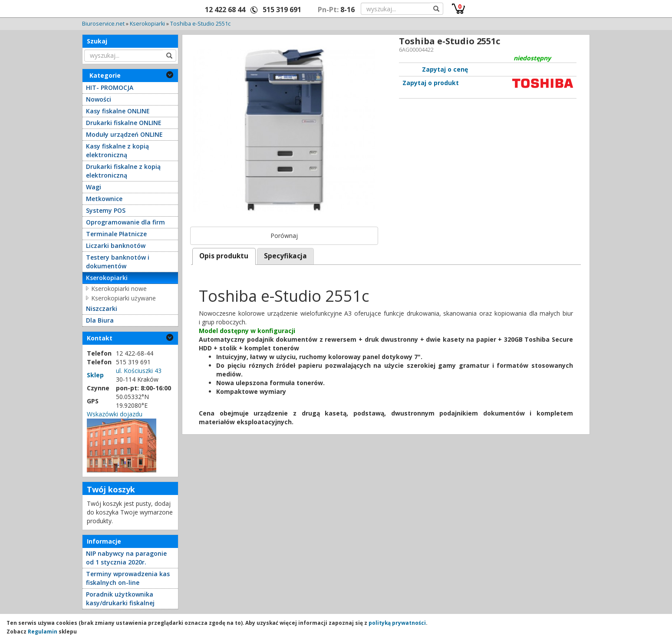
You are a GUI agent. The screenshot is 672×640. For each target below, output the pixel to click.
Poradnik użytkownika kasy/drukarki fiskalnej (120, 599)
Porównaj (284, 236)
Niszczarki (102, 308)
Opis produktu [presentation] (224, 256)
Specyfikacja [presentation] (285, 256)
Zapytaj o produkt (431, 83)
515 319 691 (282, 10)
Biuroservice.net (103, 24)
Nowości (99, 99)
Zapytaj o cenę (445, 69)
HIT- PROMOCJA (110, 87)
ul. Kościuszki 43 (139, 371)
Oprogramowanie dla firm (125, 222)
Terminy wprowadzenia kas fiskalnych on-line (128, 578)
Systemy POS (106, 210)
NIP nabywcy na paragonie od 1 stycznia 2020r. (126, 558)
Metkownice (104, 199)
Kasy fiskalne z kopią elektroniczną (117, 150)
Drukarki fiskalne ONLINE (124, 123)
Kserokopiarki (147, 24)
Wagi (94, 187)
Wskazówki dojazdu (115, 414)
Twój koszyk (111, 489)
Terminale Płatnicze (116, 234)
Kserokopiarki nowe (119, 289)
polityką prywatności (397, 623)
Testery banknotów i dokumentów (118, 262)
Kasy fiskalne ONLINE (118, 111)
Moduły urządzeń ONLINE (124, 134)
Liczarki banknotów (116, 246)
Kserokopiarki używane (124, 298)
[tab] (224, 256)
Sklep (95, 375)
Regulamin (43, 631)
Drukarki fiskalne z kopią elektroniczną (123, 171)
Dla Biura (100, 320)
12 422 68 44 (225, 10)
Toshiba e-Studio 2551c (200, 24)
